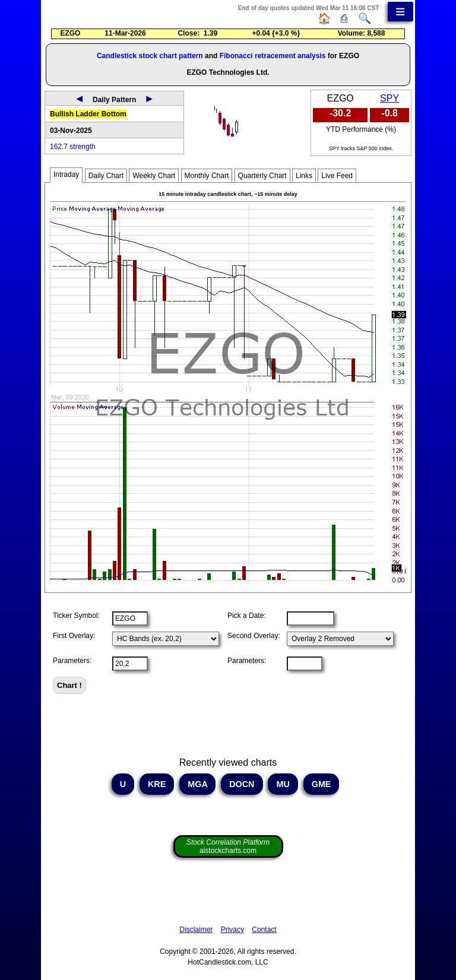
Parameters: (72, 661)
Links (304, 176)
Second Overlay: (254, 636)
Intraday (66, 175)
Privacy (232, 930)
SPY (389, 98)
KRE (157, 784)
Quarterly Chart (262, 176)
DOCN (242, 784)
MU (283, 784)
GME (322, 784)
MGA (197, 784)
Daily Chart (106, 176)
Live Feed (337, 176)
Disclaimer (196, 930)
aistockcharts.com (228, 846)
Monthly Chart (207, 176)
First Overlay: (74, 636)
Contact (264, 930)
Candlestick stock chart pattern (150, 56)
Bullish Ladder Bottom (88, 114)
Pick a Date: (247, 616)
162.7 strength (73, 147)
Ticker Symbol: (76, 616)
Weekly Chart (154, 176)
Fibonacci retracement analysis (273, 56)
